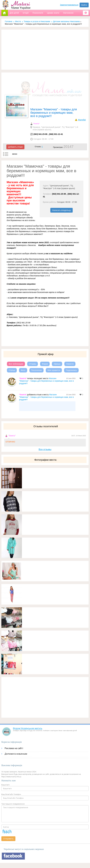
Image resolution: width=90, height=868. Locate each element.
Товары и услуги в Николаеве (37, 21)
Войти (84, 5)
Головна (9, 21)
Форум (45, 364)
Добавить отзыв (15, 147)
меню (15, 154)
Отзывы (33, 364)
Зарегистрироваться (69, 5)
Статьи (12, 370)
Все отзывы (45, 449)
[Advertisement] (45, 50)
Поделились (71, 370)
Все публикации (16, 364)
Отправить (8, 839)
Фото (23, 370)
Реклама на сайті (14, 748)
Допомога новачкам (16, 754)
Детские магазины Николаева (66, 21)
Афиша (57, 364)
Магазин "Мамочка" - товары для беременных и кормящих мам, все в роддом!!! (46, 381)
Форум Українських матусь (28, 728)
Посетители (36, 370)
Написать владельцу (61, 210)
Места (18, 21)
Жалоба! (82, 120)
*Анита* (36, 124)
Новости (70, 364)
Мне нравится (54, 370)
